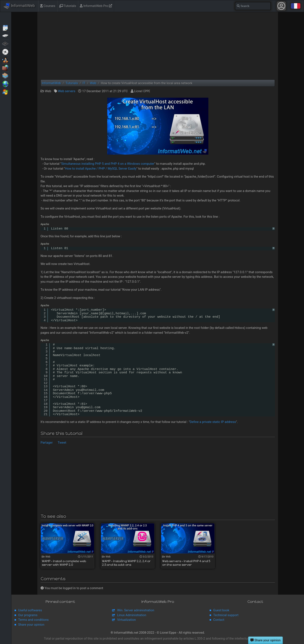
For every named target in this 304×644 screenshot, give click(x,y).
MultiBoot (6, 59)
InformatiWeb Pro (96, 6)
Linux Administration (132, 615)
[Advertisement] (158, 46)
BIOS (6, 43)
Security (6, 68)
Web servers (67, 91)
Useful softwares (30, 610)
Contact (219, 620)
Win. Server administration (136, 610)
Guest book (221, 610)
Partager (47, 443)
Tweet (62, 443)
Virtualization (6, 76)
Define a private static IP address (213, 422)
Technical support (226, 615)
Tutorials (68, 6)
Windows (6, 92)
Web (6, 84)
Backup (6, 35)
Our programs (28, 615)
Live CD (6, 51)
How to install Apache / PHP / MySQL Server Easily (101, 169)
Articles (6, 27)
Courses (48, 6)
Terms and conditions (33, 620)
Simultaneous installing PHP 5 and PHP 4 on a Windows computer (108, 164)
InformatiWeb (19, 6)
